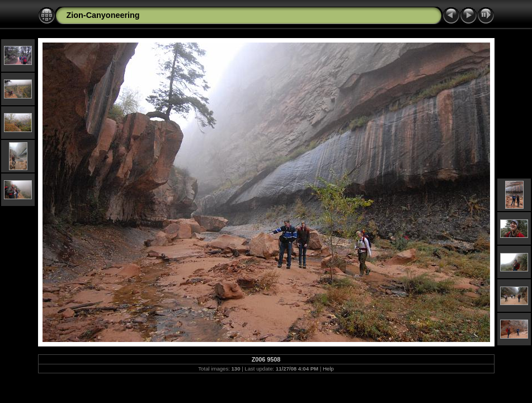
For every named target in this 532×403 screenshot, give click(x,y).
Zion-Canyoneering (103, 15)
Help (328, 369)
